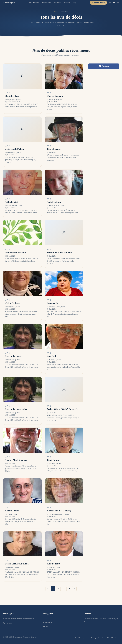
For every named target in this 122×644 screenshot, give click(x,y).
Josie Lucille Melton (15, 149)
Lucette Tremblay (14, 356)
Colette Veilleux (13, 303)
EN (118, 2)
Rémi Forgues (53, 460)
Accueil (56, 12)
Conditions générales (82, 638)
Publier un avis (98, 2)
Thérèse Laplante (55, 96)
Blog (74, 2)
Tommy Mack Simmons (16, 460)
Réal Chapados (54, 149)
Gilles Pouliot (11, 202)
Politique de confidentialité (100, 638)
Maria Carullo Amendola (17, 564)
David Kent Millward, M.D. (60, 252)
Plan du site (115, 638)
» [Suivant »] (74, 588)
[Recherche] (110, 3)
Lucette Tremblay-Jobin (16, 409)
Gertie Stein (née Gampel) (59, 511)
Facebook (104, 66)
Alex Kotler (52, 356)
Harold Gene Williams (16, 252)
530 (69, 588)
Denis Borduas (12, 96)
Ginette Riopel (12, 511)
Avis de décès (34, 2)
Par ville (58, 2)
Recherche (47, 626)
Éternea (67, 2)
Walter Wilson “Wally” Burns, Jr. (62, 409)
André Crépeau (54, 202)
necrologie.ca (9, 3)
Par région (47, 2)
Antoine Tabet (54, 564)
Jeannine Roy (53, 303)
